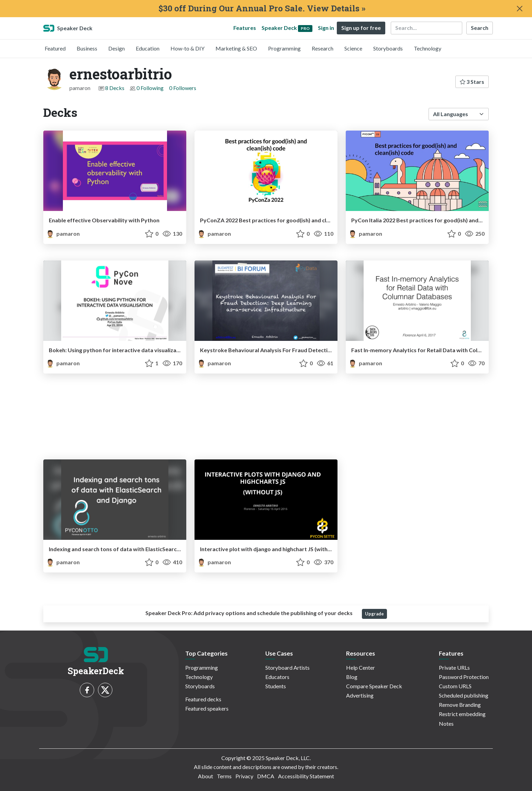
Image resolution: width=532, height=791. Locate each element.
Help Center (361, 667)
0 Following (150, 88)
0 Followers (183, 88)
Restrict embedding (462, 714)
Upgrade (374, 614)
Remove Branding (460, 705)
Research (323, 48)
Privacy (244, 776)
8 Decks (115, 88)
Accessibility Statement (306, 776)
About (206, 776)
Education (148, 48)
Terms (224, 776)
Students (276, 686)
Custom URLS (455, 686)
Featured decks (203, 699)
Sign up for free (361, 28)
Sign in (326, 28)
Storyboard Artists (287, 667)
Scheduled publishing (464, 695)
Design (117, 48)
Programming (284, 48)
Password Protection (464, 677)
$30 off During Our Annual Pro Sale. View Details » (262, 8)
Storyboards (388, 48)
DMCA (266, 776)
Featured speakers (207, 708)
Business (87, 48)
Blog (352, 677)
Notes (446, 723)
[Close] (520, 9)
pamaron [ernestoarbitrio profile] (63, 233)
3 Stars (472, 82)
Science (353, 48)
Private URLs (454, 667)
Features (245, 28)
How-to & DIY (187, 48)
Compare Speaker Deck (374, 686)
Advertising (360, 695)
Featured (55, 48)
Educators (277, 677)
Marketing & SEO (236, 48)
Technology (428, 48)
